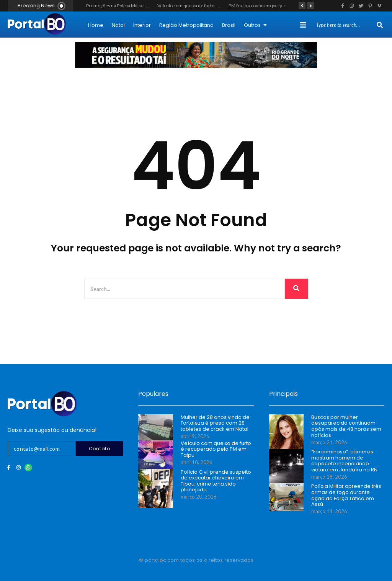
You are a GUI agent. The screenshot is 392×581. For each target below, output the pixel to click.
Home (96, 25)
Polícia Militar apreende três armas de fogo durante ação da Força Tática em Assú (346, 495)
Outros (255, 25)
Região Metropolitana (186, 25)
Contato (100, 449)
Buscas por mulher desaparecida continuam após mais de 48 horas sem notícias (346, 426)
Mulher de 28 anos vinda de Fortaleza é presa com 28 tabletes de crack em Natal (215, 423)
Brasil (229, 25)
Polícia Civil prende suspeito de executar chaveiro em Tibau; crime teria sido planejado (216, 481)
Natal (118, 25)
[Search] (345, 25)
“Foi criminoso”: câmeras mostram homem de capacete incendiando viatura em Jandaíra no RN (344, 461)
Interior (142, 25)
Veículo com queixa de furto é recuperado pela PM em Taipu (218, 6)
